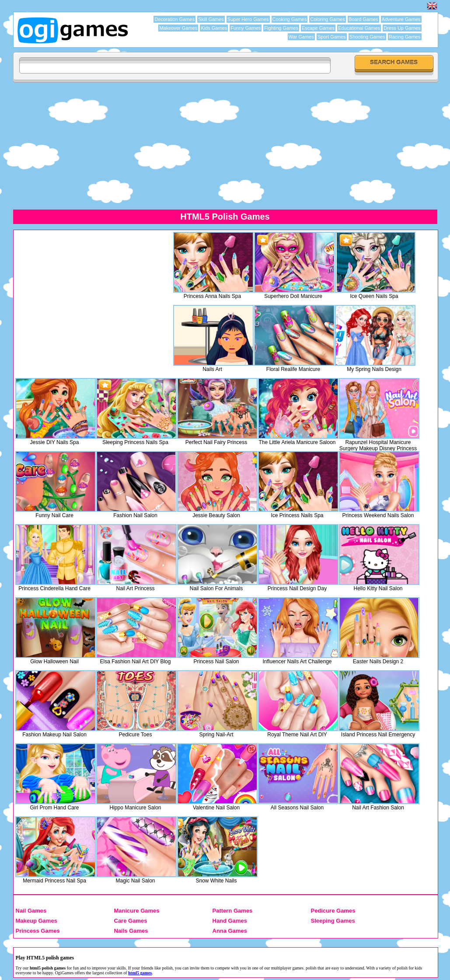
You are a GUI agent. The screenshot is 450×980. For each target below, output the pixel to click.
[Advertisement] (89, 294)
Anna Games (230, 931)
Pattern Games (233, 911)
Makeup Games (37, 921)
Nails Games (131, 931)
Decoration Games (174, 19)
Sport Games (332, 37)
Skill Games (211, 19)
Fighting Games (281, 28)
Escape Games (318, 28)
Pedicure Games (333, 911)
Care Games (131, 921)
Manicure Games (137, 911)
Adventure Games (401, 19)
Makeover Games (178, 28)
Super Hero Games (248, 19)
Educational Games (359, 28)
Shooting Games (367, 37)
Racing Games (405, 37)
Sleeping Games (333, 921)
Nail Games (31, 911)
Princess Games (38, 931)
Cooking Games (290, 19)
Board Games (363, 19)
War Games (301, 37)
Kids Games (214, 28)
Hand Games (230, 921)
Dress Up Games (402, 28)
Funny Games (246, 28)
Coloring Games (327, 19)
